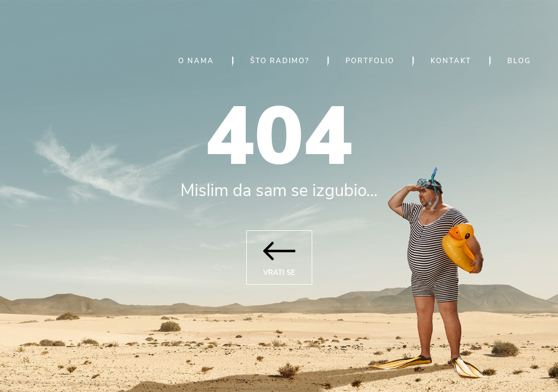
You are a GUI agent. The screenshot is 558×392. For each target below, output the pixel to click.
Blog (519, 61)
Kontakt (451, 61)
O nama (196, 61)
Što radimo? (280, 61)
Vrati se (279, 255)
